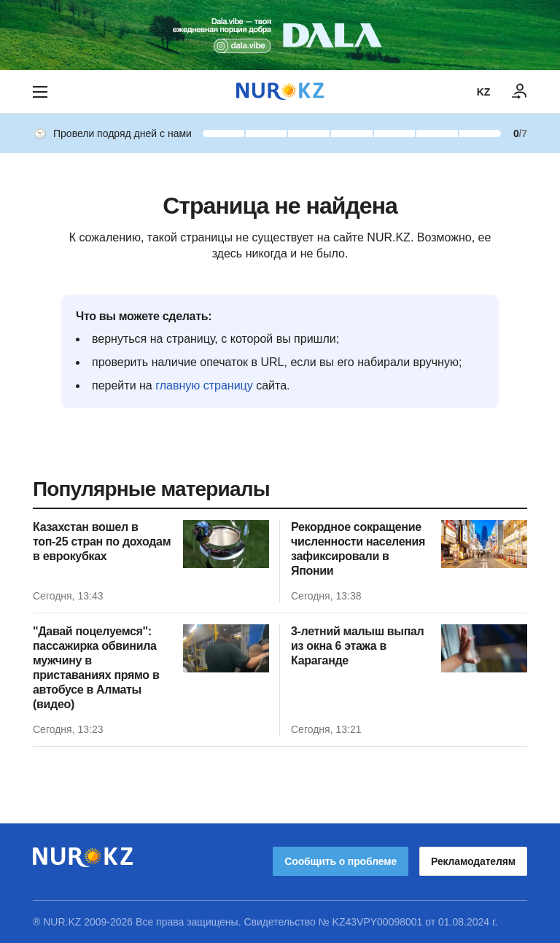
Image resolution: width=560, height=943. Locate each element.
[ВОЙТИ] (520, 92)
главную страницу (204, 385)
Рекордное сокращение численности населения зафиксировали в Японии (358, 549)
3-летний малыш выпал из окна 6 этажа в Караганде (357, 646)
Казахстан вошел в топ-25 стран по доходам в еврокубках (102, 542)
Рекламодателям (473, 861)
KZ (483, 92)
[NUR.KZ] (280, 92)
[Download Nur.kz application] (280, 35)
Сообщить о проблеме (341, 861)
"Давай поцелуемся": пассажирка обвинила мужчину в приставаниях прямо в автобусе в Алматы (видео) (96, 668)
